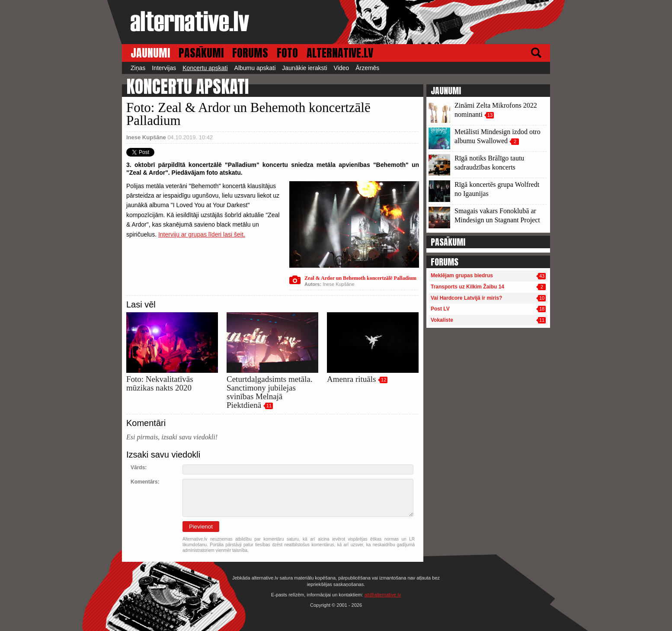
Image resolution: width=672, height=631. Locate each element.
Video (342, 68)
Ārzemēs (367, 68)
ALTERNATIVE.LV (340, 53)
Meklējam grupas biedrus (462, 275)
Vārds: (139, 468)
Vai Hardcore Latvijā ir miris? (466, 298)
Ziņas (138, 68)
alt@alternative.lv (383, 595)
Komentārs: (145, 482)
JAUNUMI (150, 53)
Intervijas (164, 68)
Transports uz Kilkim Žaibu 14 (467, 287)
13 (490, 115)
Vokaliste (442, 320)
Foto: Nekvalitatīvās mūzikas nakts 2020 (160, 383)
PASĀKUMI (201, 53)
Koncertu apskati (205, 68)
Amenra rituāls (351, 379)
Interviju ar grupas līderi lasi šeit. (202, 234)
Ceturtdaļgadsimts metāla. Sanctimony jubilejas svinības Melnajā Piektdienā (269, 392)
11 (269, 406)
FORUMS (250, 53)
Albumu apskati (255, 68)
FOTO (287, 53)
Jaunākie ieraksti (304, 68)
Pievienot (201, 527)
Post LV (440, 309)
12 (384, 380)
